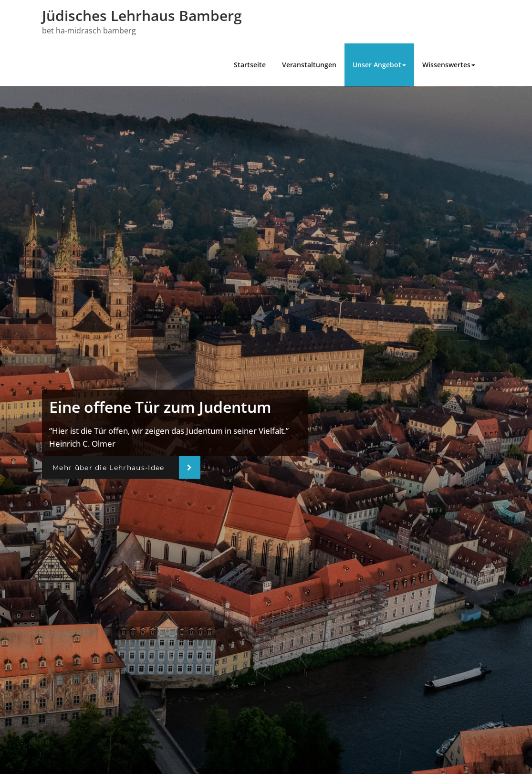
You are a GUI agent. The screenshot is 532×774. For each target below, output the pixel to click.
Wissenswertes (449, 65)
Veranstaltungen (309, 65)
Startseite (250, 65)
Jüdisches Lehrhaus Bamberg (142, 16)
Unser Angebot (379, 65)
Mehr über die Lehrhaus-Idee (109, 468)
